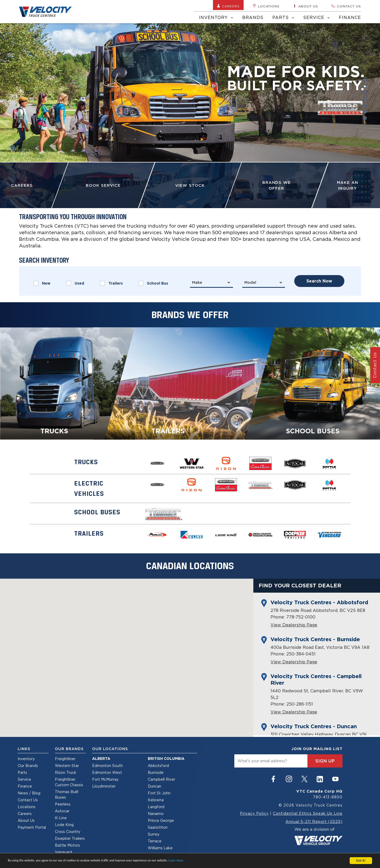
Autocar (62, 811)
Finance (350, 17)
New (42, 283)
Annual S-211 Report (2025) (314, 821)
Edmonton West (107, 772)
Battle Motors (67, 845)
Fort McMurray (105, 779)
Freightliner (65, 759)
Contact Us (28, 800)
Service (317, 17)
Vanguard (63, 852)
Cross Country (68, 831)
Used (75, 283)
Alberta (101, 759)
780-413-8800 (328, 797)
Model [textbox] (250, 282)
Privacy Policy (254, 813)
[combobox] (212, 282)
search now (319, 281)
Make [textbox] (197, 282)
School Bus (153, 283)
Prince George (161, 820)
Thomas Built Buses (67, 794)
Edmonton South (107, 766)
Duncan (155, 786)
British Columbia (166, 759)
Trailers (111, 283)
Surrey (154, 834)
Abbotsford (158, 766)
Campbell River (161, 779)
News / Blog (29, 793)
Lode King (64, 825)
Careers (228, 6)
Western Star (67, 766)
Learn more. (176, 860)
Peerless (63, 804)
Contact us (346, 6)
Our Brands (28, 766)
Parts (283, 17)
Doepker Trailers (70, 838)
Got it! (361, 860)
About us (305, 6)
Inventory (216, 17)
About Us (26, 820)
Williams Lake (160, 848)
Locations (266, 6)
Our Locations (110, 749)
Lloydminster (104, 786)
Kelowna (156, 800)
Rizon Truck (66, 772)
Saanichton (158, 827)
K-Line (61, 818)
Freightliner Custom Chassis (69, 782)
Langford (156, 807)
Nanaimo (156, 814)
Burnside (156, 772)
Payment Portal (32, 827)
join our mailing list (317, 749)
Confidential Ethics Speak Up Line (308, 813)
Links (24, 749)
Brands (253, 17)
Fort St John (159, 793)
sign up (325, 761)
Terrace (155, 841)
